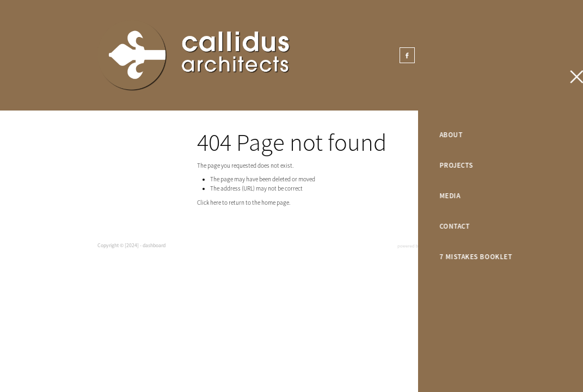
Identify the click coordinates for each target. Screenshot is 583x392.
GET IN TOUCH (495, 55)
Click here (209, 203)
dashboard (154, 246)
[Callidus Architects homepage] (243, 56)
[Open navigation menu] (544, 56)
